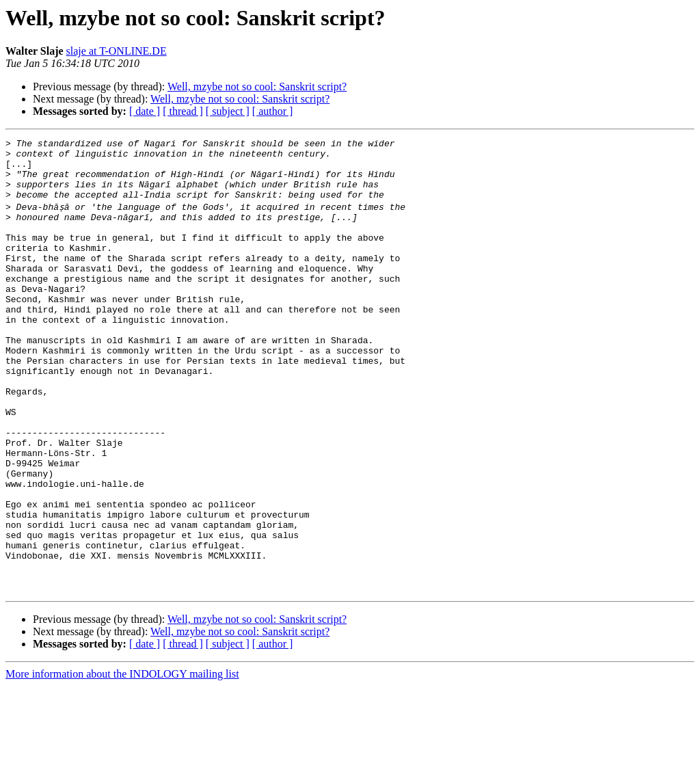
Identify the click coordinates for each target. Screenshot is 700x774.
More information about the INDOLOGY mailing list (122, 762)
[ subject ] (228, 111)
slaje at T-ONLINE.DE (117, 51)
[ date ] (145, 111)
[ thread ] (183, 111)
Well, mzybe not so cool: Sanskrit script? (257, 86)
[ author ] (273, 111)
